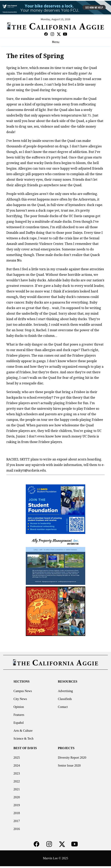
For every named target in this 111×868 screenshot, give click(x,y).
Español (19, 723)
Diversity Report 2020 (72, 758)
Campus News (23, 691)
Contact (63, 707)
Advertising (65, 691)
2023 (17, 773)
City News (20, 699)
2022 (17, 781)
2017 (17, 821)
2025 (17, 758)
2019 (17, 805)
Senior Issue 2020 (69, 765)
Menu (56, 42)
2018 (17, 813)
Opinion (19, 707)
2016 (17, 829)
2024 (17, 765)
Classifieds (65, 699)
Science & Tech (23, 739)
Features (19, 715)
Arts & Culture (23, 731)
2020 (17, 797)
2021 (17, 789)
